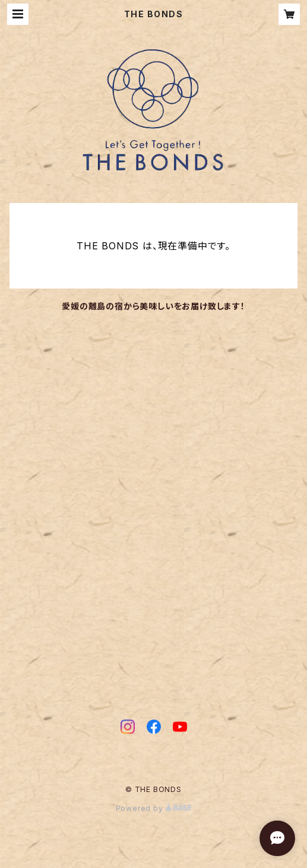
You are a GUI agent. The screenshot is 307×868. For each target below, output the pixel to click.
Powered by (154, 808)
